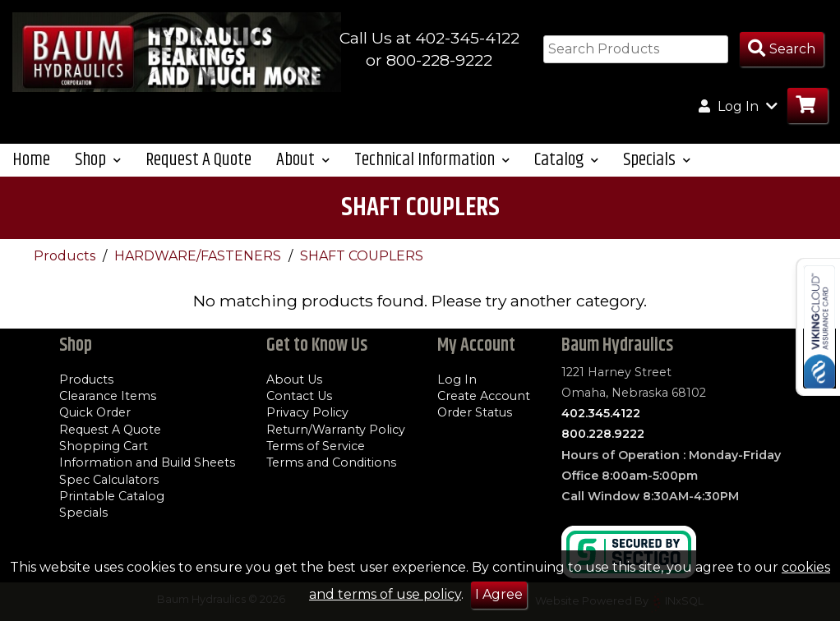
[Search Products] (782, 50)
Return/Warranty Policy (336, 430)
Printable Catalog (112, 496)
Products (66, 256)
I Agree (499, 594)
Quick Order (95, 412)
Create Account (484, 396)
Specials (83, 513)
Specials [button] (657, 160)
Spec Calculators (109, 480)
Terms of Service (316, 446)
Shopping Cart (104, 446)
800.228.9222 (603, 434)
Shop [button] (98, 160)
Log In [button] (738, 106)
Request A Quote (198, 160)
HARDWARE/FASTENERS (199, 256)
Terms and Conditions (331, 462)
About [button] (303, 160)
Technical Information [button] (432, 160)
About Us (294, 379)
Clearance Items (108, 396)
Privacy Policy (307, 412)
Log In (457, 379)
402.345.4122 (601, 413)
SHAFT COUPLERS (362, 256)
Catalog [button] (566, 160)
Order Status (475, 412)
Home (31, 160)
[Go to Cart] (808, 106)
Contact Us (299, 396)
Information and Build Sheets (147, 462)
